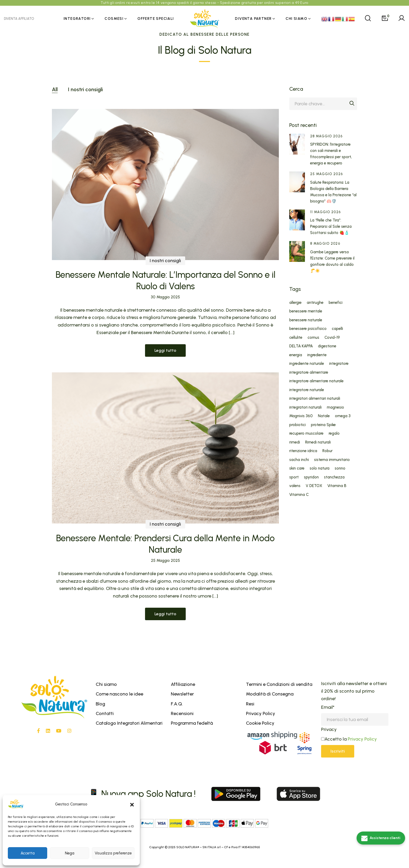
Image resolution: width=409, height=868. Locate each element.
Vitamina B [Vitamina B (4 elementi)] (337, 486)
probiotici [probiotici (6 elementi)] (297, 425)
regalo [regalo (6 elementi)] (334, 433)
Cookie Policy (260, 723)
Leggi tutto (165, 350)
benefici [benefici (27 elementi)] (336, 303)
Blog (100, 704)
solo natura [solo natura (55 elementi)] (320, 468)
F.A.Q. (177, 704)
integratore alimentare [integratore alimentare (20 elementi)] (309, 373)
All (55, 89)
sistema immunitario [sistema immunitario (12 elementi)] (332, 460)
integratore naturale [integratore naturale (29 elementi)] (307, 390)
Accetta (28, 853)
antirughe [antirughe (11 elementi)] (315, 303)
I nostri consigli (85, 89)
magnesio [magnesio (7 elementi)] (335, 407)
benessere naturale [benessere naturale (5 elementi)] (306, 320)
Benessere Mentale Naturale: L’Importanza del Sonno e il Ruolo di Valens (166, 281)
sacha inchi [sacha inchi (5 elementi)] (299, 460)
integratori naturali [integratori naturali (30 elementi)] (305, 407)
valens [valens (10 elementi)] (295, 486)
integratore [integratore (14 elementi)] (339, 364)
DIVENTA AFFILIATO (19, 19)
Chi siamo (106, 684)
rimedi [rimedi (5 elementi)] (295, 442)
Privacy (329, 729)
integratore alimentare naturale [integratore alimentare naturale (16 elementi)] (316, 381)
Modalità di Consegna (270, 694)
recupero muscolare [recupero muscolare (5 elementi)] (306, 433)
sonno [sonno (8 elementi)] (340, 468)
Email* (328, 707)
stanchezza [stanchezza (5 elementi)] (334, 477)
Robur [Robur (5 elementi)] (327, 451)
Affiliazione (183, 684)
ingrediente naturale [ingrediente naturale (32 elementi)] (307, 364)
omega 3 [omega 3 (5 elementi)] (343, 416)
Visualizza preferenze (113, 853)
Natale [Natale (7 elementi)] (324, 416)
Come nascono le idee (119, 694)
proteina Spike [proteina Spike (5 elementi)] (323, 425)
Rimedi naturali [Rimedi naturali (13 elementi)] (318, 442)
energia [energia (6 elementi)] (296, 355)
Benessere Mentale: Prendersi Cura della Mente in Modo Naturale (165, 559)
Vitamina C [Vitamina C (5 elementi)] (299, 495)
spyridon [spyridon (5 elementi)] (311, 477)
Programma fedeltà (192, 723)
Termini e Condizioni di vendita (279, 684)
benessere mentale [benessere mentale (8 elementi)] (306, 311)
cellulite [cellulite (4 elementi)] (296, 338)
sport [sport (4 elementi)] (294, 477)
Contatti (105, 713)
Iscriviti (338, 751)
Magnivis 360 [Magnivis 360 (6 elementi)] (301, 416)
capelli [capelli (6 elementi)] (337, 329)
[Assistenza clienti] (381, 838)
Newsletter (182, 694)
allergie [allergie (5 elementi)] (295, 303)
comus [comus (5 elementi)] (313, 338)
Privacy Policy (261, 713)
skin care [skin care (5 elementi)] (297, 468)
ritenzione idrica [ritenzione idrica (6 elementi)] (303, 451)
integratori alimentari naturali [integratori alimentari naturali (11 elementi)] (315, 399)
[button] (132, 804)
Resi (250, 704)
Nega (70, 853)
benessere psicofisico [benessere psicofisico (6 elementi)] (308, 329)
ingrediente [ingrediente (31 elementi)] (317, 355)
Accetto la (334, 739)
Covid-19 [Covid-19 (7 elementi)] (332, 338)
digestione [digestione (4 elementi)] (327, 346)
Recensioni (182, 713)
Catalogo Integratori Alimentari (129, 723)
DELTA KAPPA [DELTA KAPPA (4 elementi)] (301, 346)
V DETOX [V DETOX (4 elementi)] (314, 486)
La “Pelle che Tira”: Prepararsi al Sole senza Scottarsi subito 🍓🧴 (331, 226)
